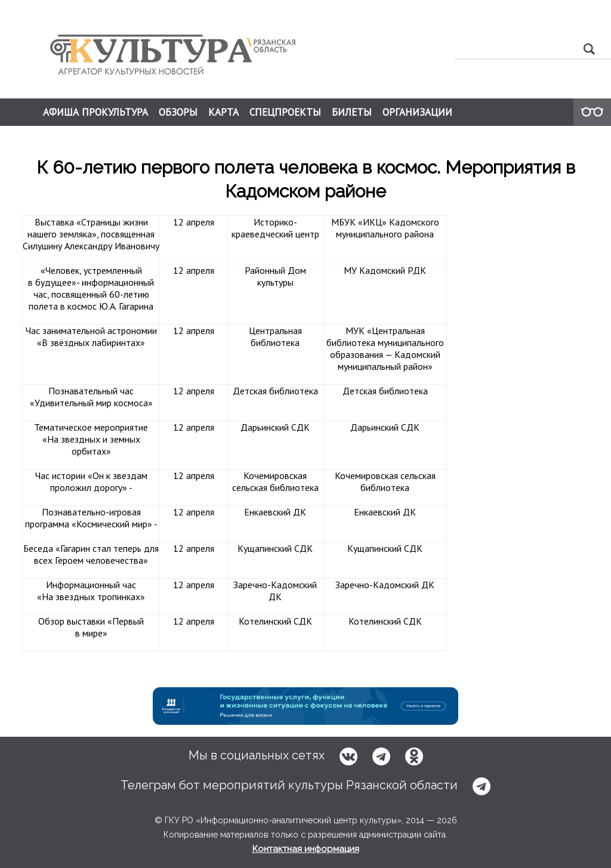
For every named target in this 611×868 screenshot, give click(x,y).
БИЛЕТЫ (352, 112)
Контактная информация (306, 849)
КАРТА (223, 112)
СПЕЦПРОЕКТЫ (285, 112)
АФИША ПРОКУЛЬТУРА (95, 112)
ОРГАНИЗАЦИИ (417, 112)
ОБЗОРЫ (178, 112)
